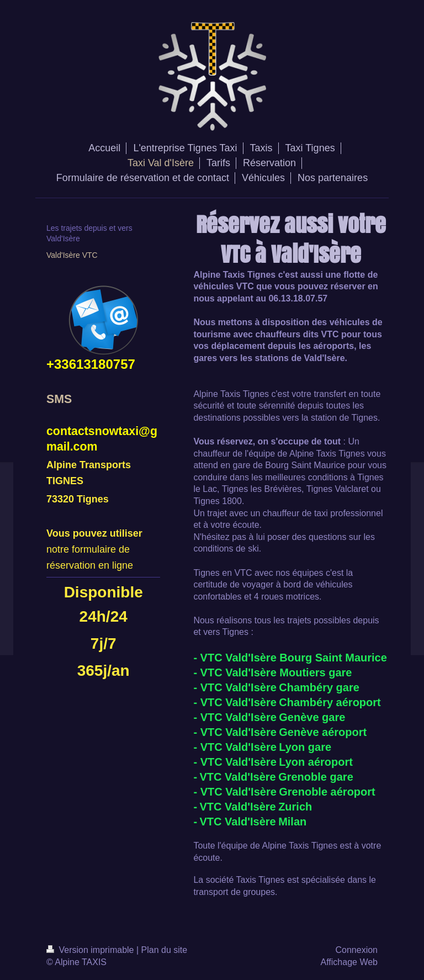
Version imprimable (91, 950)
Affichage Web (349, 962)
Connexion (357, 950)
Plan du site (165, 950)
